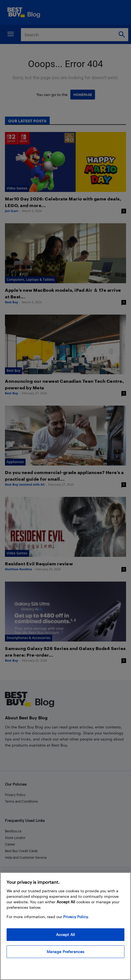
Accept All (65, 934)
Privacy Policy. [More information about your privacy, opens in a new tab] (76, 917)
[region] (65, 926)
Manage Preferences (66, 952)
